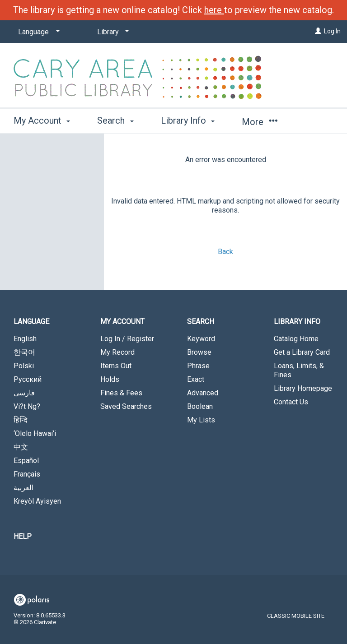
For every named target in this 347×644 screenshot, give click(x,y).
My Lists (201, 420)
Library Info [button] (188, 120)
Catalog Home (296, 339)
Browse (199, 352)
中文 (21, 447)
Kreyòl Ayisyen (37, 501)
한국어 (24, 352)
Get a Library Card (302, 352)
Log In (332, 31)
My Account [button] (42, 120)
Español (26, 461)
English (25, 339)
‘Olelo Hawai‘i (35, 433)
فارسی (24, 393)
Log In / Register (127, 339)
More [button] (260, 122)
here (214, 10)
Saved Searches (126, 406)
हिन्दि (21, 420)
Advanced (203, 393)
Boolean (200, 406)
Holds (110, 379)
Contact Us (291, 402)
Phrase (198, 366)
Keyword (201, 339)
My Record (117, 352)
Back (225, 252)
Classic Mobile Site (296, 616)
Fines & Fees (121, 393)
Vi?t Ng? (27, 406)
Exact (196, 379)
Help (23, 536)
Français (27, 474)
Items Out (116, 366)
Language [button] (31, 322)
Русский (28, 379)
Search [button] (115, 120)
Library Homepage (303, 388)
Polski (24, 366)
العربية (23, 488)
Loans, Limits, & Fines (299, 370)
